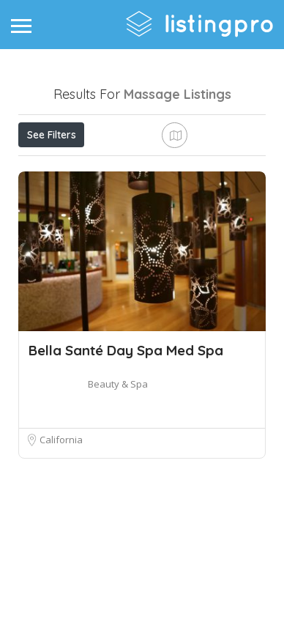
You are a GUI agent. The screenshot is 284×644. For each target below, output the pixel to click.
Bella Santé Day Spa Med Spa (126, 457)
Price (46, 167)
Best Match (199, 167)
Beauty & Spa (118, 491)
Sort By (48, 200)
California (61, 547)
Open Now (116, 167)
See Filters (52, 135)
